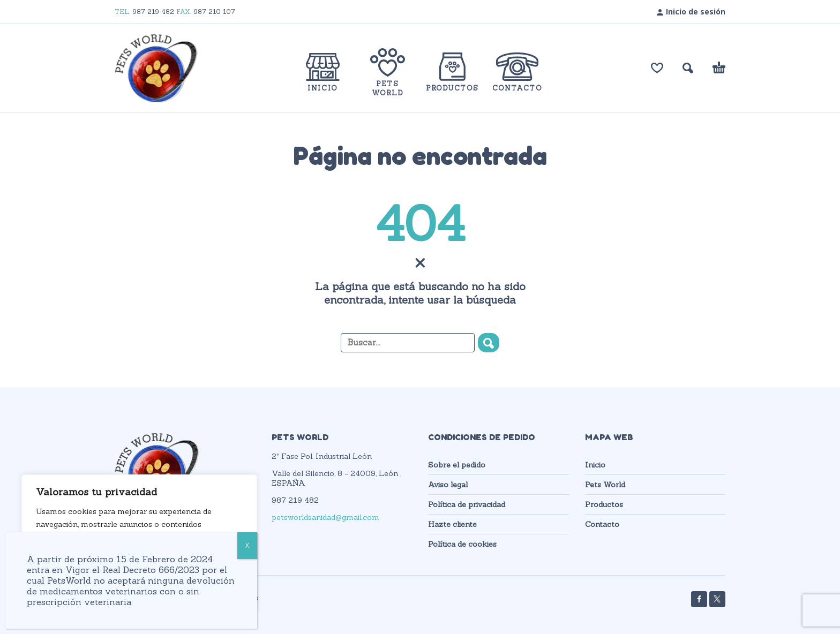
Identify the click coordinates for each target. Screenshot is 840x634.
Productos (604, 504)
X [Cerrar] (247, 545)
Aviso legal (448, 485)
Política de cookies (462, 544)
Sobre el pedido (457, 465)
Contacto (602, 524)
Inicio (595, 465)
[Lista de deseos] (657, 68)
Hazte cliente (452, 524)
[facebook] (699, 599)
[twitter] (717, 599)
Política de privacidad (467, 504)
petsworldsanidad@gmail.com (325, 517)
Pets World (605, 485)
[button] (688, 68)
